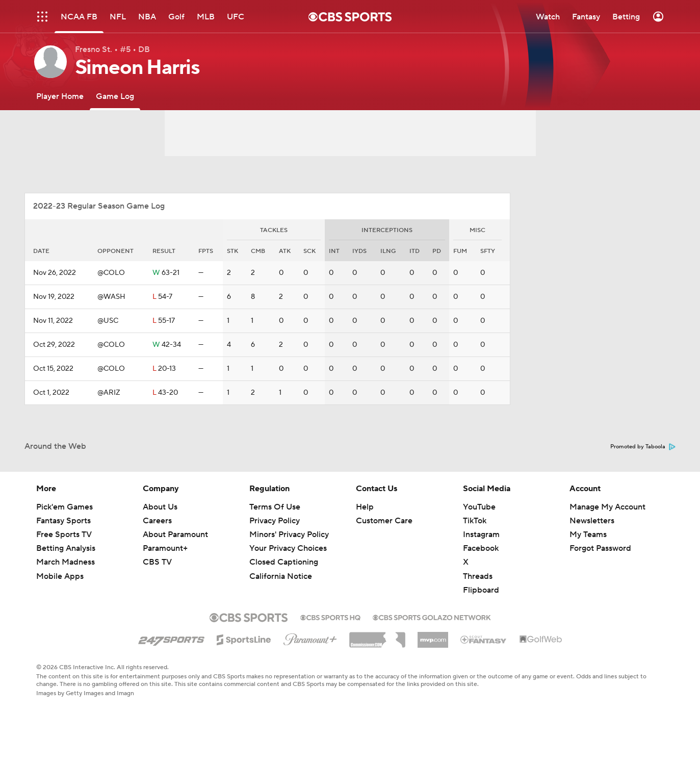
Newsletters (592, 521)
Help (365, 507)
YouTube (479, 507)
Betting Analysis (66, 548)
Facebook (481, 548)
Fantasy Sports (63, 521)
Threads (478, 576)
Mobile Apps (60, 576)
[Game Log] (115, 96)
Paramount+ (165, 548)
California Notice (281, 576)
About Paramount (175, 535)
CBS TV (157, 562)
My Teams (588, 535)
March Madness (66, 562)
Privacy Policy (275, 521)
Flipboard (481, 590)
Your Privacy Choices (288, 548)
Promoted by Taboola (643, 447)
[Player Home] (60, 96)
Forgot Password (600, 548)
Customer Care (384, 521)
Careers (157, 521)
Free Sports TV (64, 535)
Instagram (481, 535)
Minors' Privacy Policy (289, 535)
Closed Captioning (284, 562)
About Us (160, 507)
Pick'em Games (64, 507)
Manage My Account (607, 507)
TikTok (475, 521)
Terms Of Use (275, 507)
